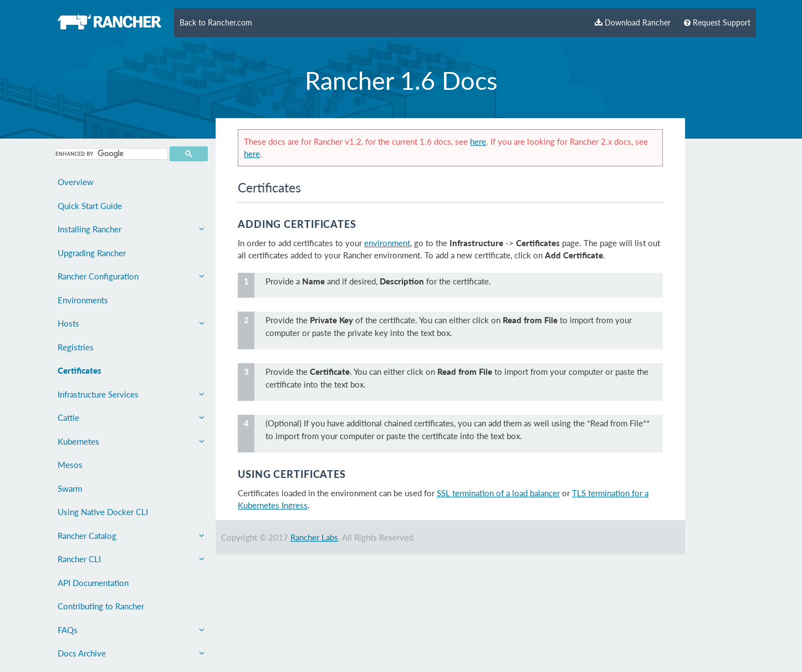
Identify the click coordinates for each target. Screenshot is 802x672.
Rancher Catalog (131, 536)
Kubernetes (131, 441)
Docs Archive (131, 653)
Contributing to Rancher (101, 606)
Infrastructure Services (131, 394)
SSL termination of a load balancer (498, 493)
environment (387, 243)
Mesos (70, 465)
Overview (76, 182)
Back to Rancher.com (216, 23)
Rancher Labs (314, 537)
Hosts (131, 323)
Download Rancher (633, 23)
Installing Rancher (131, 229)
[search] (110, 154)
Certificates (80, 370)
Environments (83, 300)
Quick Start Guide (90, 206)
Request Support (717, 23)
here (478, 141)
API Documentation (93, 583)
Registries (76, 347)
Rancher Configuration (131, 276)
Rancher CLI (131, 559)
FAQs (131, 630)
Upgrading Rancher (92, 253)
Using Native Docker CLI (103, 512)
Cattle (131, 418)
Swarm (70, 488)
